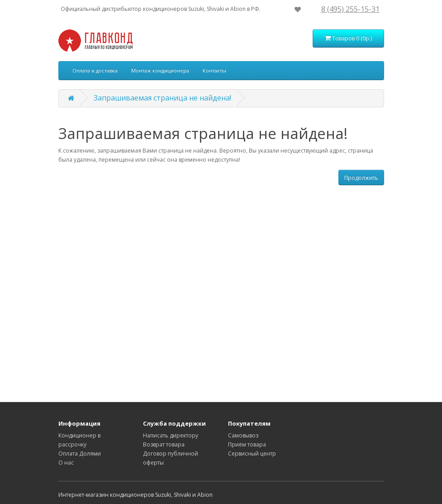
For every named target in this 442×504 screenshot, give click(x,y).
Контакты (214, 70)
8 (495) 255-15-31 (350, 9)
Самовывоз (243, 435)
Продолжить (361, 178)
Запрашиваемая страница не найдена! (162, 98)
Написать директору (171, 435)
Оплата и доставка (95, 70)
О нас (66, 463)
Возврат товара (164, 444)
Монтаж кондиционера (160, 70)
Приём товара (247, 444)
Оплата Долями (80, 454)
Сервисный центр (252, 454)
